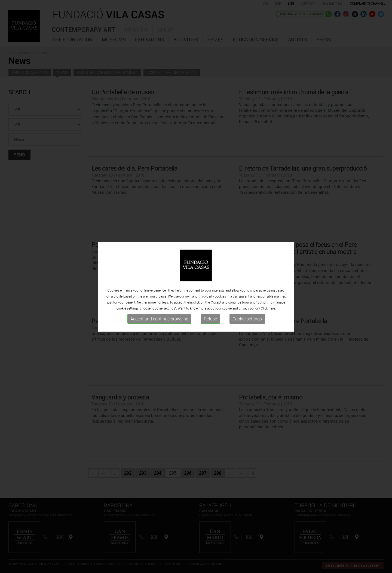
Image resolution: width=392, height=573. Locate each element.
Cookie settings (247, 320)
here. (272, 310)
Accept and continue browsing (159, 320)
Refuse (210, 320)
